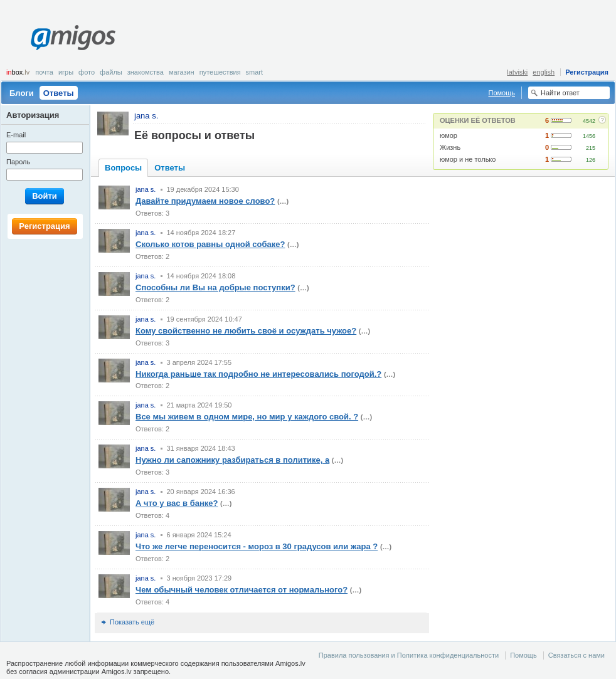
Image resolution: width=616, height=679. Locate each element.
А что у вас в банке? (177, 503)
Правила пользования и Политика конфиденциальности (409, 655)
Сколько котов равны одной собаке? (210, 244)
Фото (87, 72)
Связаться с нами (576, 655)
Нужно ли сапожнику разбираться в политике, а (232, 460)
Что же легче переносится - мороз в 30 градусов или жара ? (257, 546)
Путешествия (220, 72)
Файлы (111, 72)
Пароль (18, 162)
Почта (44, 72)
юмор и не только (468, 159)
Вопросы (123, 168)
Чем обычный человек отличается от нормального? (242, 590)
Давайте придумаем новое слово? (205, 201)
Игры (66, 72)
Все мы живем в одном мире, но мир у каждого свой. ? (247, 417)
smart (255, 72)
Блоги (22, 93)
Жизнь (450, 147)
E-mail (16, 135)
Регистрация (587, 72)
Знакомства (146, 72)
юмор (449, 135)
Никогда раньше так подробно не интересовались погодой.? (258, 374)
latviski (517, 72)
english (544, 72)
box (18, 72)
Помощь (502, 93)
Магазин (182, 72)
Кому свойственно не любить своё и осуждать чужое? (246, 331)
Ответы (59, 93)
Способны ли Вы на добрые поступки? (215, 287)
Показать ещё (132, 622)
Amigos (73, 38)
